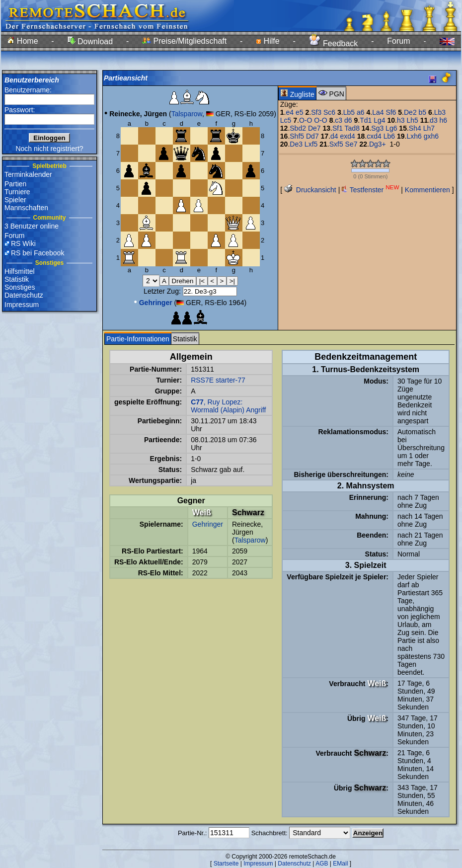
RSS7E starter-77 (218, 380)
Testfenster (370, 190)
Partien (15, 184)
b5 (423, 112)
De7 (314, 128)
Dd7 (312, 136)
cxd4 (374, 136)
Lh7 (429, 128)
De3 (296, 144)
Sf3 (316, 112)
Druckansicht (310, 190)
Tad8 (352, 128)
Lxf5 (311, 144)
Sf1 (338, 128)
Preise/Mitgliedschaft (184, 41)
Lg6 (391, 128)
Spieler (15, 200)
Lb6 (389, 136)
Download (90, 41)
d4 (334, 136)
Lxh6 (414, 136)
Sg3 (377, 128)
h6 (444, 120)
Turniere (17, 192)
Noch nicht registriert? (49, 149)
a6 (361, 112)
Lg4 (379, 120)
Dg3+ (378, 144)
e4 (290, 112)
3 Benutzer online (32, 226)
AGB (322, 864)
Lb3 (440, 112)
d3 (434, 120)
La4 (378, 112)
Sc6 (329, 112)
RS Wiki (23, 243)
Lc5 (286, 120)
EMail (340, 864)
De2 (410, 112)
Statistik (17, 279)
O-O (306, 120)
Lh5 (412, 120)
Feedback (334, 43)
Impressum (22, 305)
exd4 (348, 136)
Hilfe (268, 41)
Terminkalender (28, 174)
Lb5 (349, 112)
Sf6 (391, 112)
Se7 (351, 144)
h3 (401, 120)
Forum (398, 41)
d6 (348, 120)
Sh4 (415, 128)
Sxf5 (336, 144)
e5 (300, 112)
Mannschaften (26, 208)
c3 (339, 120)
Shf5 (297, 136)
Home (23, 41)
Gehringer (208, 524)
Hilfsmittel (20, 271)
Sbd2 (298, 128)
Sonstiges (20, 287)
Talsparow (187, 114)
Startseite (226, 864)
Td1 (366, 120)
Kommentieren (427, 190)
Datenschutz (24, 295)
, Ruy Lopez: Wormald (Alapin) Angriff (228, 406)
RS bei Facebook (38, 253)
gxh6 (431, 136)
